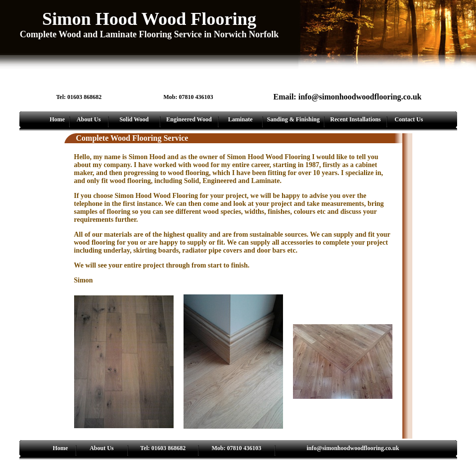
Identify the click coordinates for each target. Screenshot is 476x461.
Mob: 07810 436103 (236, 448)
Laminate (240, 119)
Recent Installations (356, 119)
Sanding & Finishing (293, 119)
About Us (89, 119)
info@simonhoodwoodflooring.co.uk (353, 448)
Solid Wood (134, 119)
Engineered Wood (189, 119)
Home (57, 119)
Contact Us (409, 119)
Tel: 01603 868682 (163, 448)
